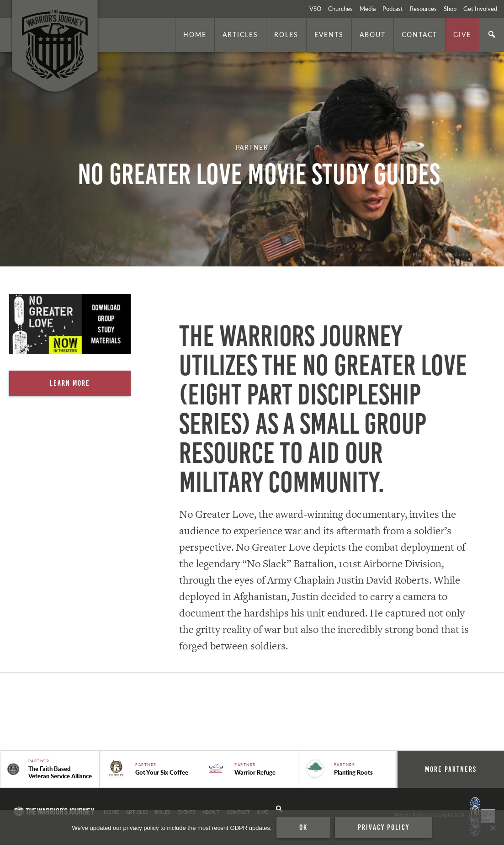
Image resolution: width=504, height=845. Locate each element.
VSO (315, 9)
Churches (340, 9)
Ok (303, 827)
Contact (419, 34)
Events (329, 34)
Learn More (70, 383)
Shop (450, 9)
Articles (240, 34)
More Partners (451, 769)
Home (195, 34)
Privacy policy (384, 827)
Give (462, 34)
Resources (423, 9)
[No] (493, 828)
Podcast (393, 9)
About (373, 34)
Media (368, 9)
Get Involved (480, 9)
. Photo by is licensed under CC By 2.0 (452, 254)
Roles (286, 34)
